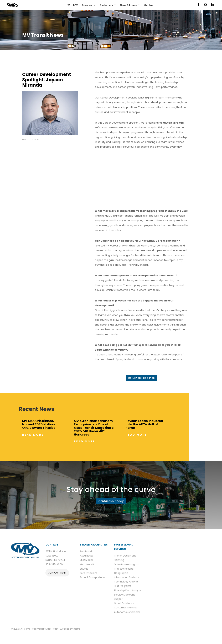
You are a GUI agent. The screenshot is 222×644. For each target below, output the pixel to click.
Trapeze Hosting (124, 569)
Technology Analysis (126, 582)
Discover (87, 5)
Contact (149, 5)
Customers (106, 5)
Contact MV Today (111, 501)
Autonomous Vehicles (127, 612)
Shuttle (84, 569)
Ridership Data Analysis (128, 590)
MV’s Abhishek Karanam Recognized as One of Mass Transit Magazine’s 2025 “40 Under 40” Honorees (94, 428)
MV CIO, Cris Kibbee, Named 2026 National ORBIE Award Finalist (40, 424)
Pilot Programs (123, 586)
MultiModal (86, 560)
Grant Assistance (124, 603)
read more (33, 435)
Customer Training (125, 608)
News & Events (128, 5)
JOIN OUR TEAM (57, 573)
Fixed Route (87, 556)
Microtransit (87, 564)
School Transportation (93, 577)
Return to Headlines (141, 378)
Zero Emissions (89, 573)
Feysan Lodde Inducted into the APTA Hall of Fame (144, 424)
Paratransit (86, 551)
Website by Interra (70, 629)
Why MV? (73, 5)
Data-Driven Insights (126, 564)
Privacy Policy (51, 629)
